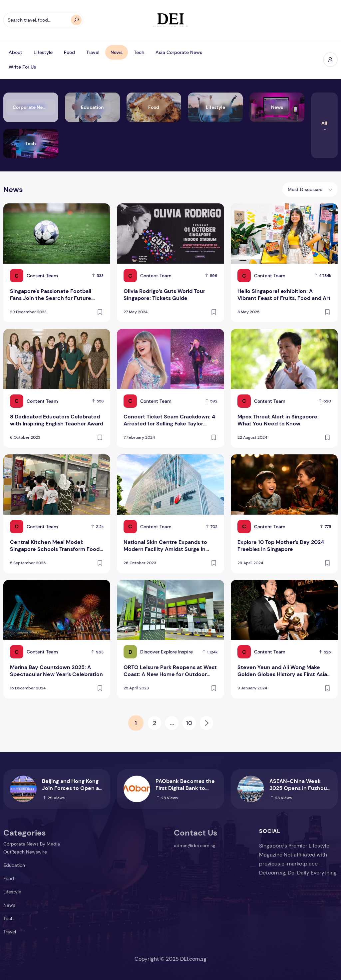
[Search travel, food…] (43, 20)
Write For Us (22, 67)
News (117, 52)
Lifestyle (43, 52)
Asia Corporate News (179, 52)
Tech (139, 52)
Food (69, 52)
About (15, 52)
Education (14, 865)
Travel (93, 52)
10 (189, 723)
